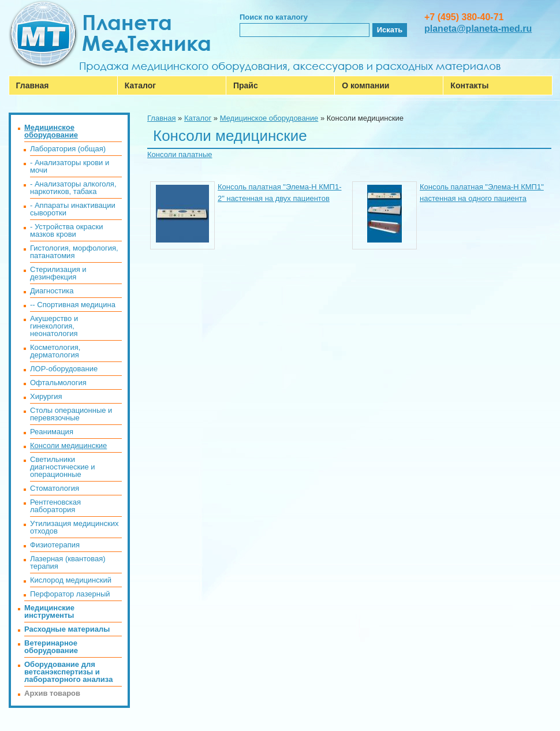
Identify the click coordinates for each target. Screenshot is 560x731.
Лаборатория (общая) (68, 149)
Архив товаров (52, 693)
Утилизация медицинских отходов (74, 527)
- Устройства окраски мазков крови (66, 230)
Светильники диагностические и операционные (63, 467)
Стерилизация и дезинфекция (58, 273)
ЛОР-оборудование (64, 369)
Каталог (140, 85)
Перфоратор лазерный (70, 594)
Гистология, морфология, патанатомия (74, 252)
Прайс (246, 85)
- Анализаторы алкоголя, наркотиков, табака (73, 188)
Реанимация (52, 432)
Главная (33, 85)
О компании (365, 85)
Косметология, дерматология (55, 351)
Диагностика (52, 291)
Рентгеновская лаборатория (55, 506)
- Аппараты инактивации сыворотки (73, 209)
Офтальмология (58, 383)
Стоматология (55, 488)
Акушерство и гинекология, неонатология (54, 326)
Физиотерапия (55, 545)
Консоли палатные (180, 154)
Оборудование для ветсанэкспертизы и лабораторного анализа (68, 672)
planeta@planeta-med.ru (478, 29)
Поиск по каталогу (274, 17)
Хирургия (46, 396)
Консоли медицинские (68, 445)
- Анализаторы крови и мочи (70, 166)
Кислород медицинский (71, 580)
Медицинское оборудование (269, 118)
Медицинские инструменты (49, 611)
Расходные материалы (67, 629)
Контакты (469, 85)
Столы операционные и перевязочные (71, 414)
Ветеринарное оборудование (51, 647)
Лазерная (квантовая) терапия (68, 562)
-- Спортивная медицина (73, 305)
